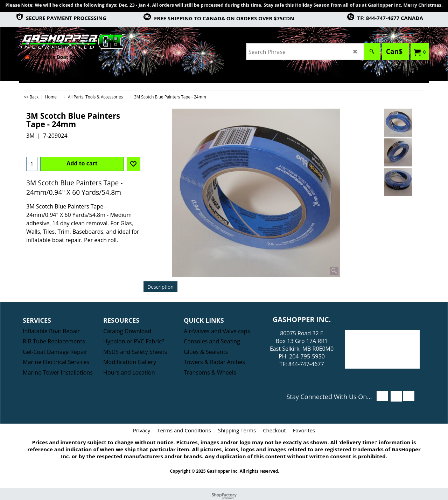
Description (160, 287)
